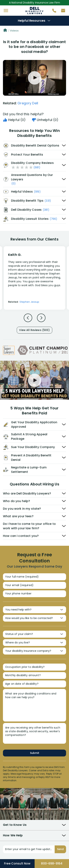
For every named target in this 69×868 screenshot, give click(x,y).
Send (60, 849)
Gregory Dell (28, 103)
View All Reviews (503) (34, 330)
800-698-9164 (52, 863)
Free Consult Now (17, 863)
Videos (14, 31)
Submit (35, 753)
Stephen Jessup (29, 302)
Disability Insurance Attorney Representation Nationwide (34, 11)
